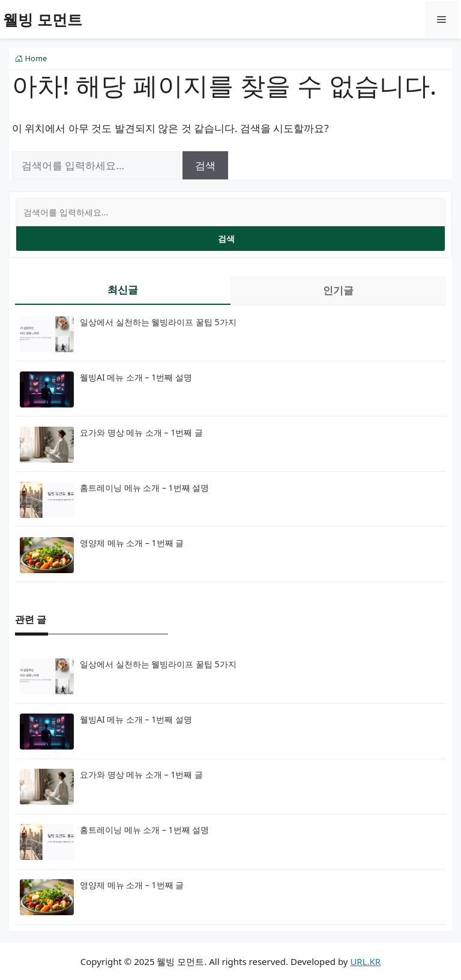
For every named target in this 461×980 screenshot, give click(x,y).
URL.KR (365, 961)
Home (31, 58)
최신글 (123, 290)
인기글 (338, 290)
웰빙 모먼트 (43, 19)
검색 (226, 239)
